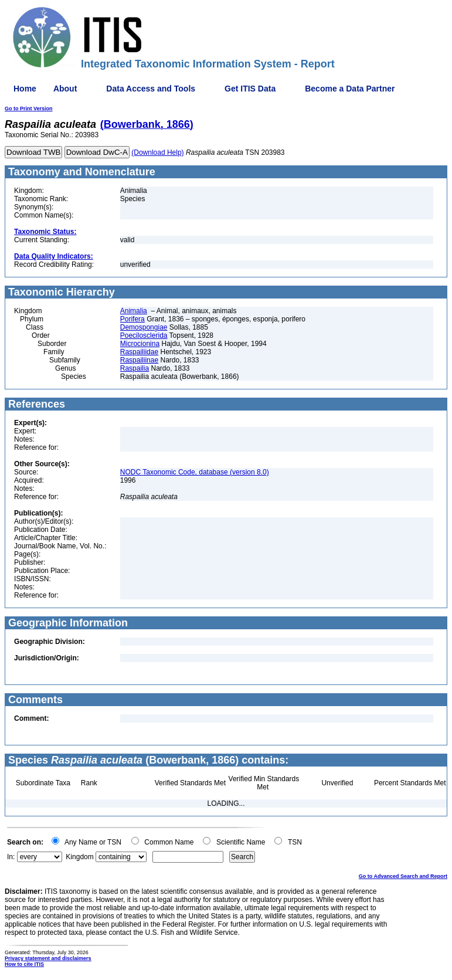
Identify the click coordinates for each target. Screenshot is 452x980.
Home (25, 89)
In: (11, 857)
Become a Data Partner (350, 89)
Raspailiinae (139, 360)
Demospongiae (144, 327)
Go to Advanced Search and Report (403, 876)
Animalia (134, 311)
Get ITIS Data (250, 89)
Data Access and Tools (151, 89)
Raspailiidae (139, 352)
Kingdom (79, 857)
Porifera (132, 319)
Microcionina (140, 344)
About (65, 89)
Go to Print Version (29, 108)
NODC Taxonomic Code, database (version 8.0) (195, 472)
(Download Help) (157, 152)
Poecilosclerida (144, 335)
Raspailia (135, 368)
